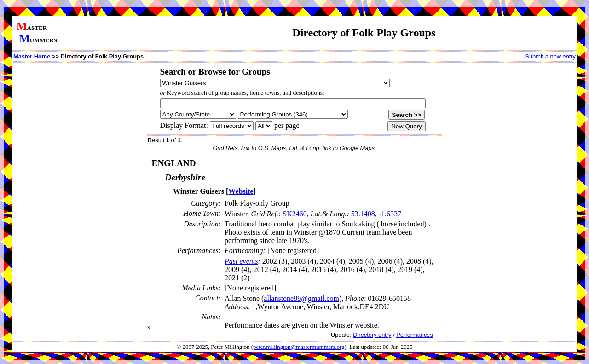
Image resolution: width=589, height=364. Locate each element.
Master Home (32, 56)
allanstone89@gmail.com (301, 298)
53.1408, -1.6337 (376, 214)
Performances (415, 335)
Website (241, 191)
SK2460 (294, 214)
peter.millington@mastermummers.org (299, 347)
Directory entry (372, 335)
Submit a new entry (550, 56)
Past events (241, 261)
